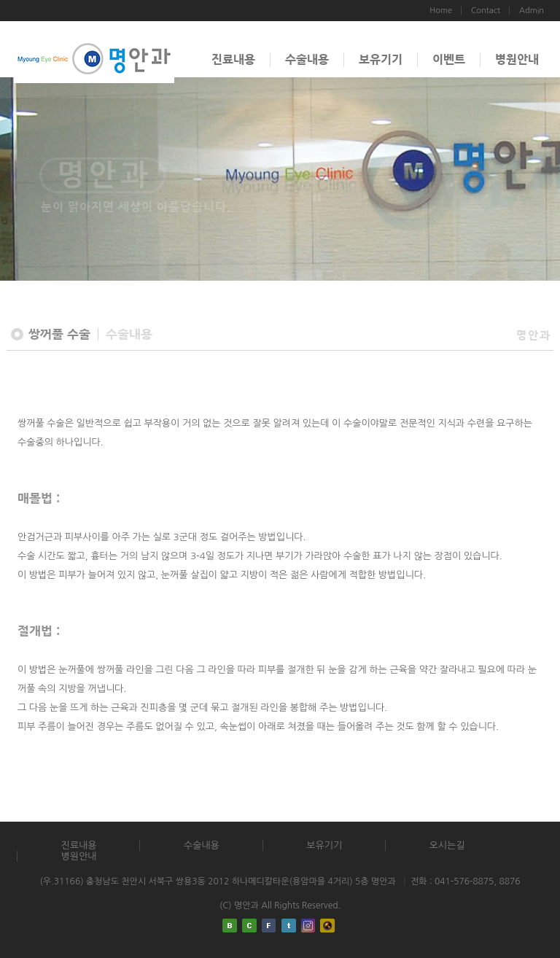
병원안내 (517, 59)
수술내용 (307, 59)
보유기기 (381, 59)
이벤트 (449, 59)
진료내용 (233, 59)
